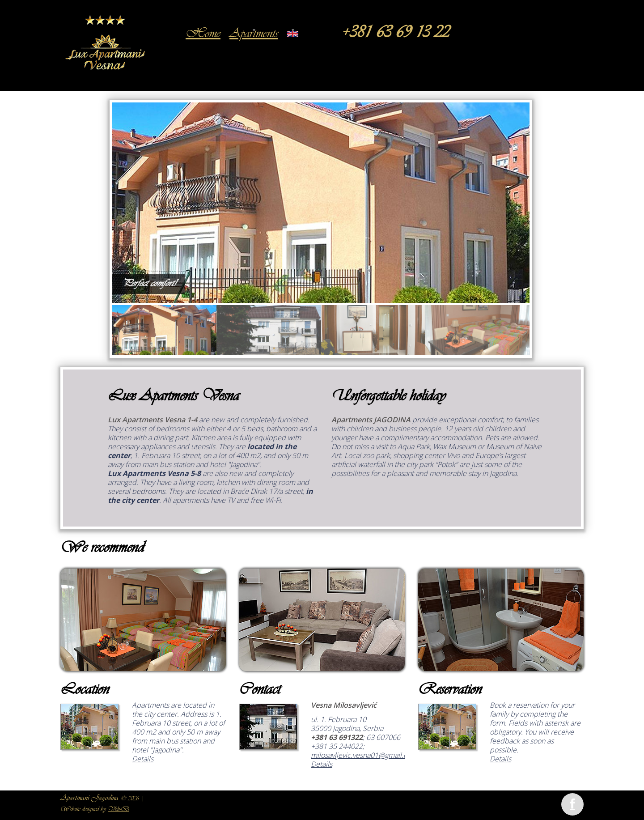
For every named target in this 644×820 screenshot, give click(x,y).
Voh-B (119, 810)
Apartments (254, 34)
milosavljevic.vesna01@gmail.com (364, 755)
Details (143, 759)
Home (203, 34)
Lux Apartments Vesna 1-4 (153, 420)
